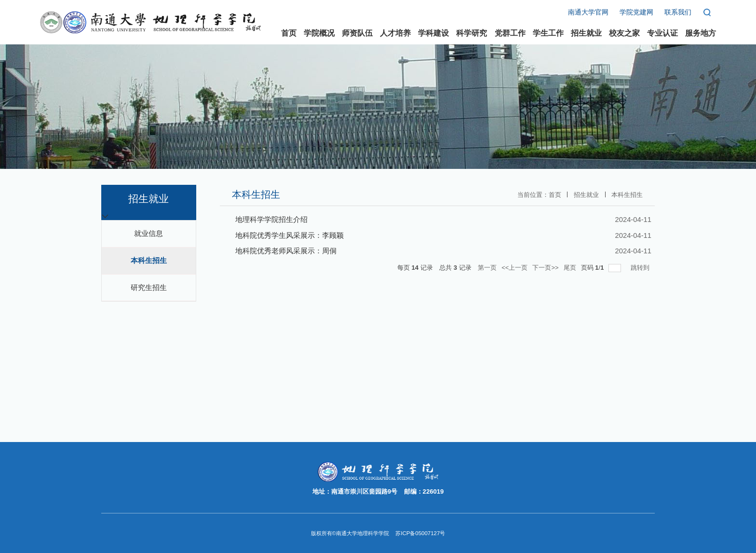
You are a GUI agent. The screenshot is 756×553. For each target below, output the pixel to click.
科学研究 (472, 33)
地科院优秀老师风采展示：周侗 (286, 251)
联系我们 (678, 13)
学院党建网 (636, 13)
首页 (289, 33)
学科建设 (433, 33)
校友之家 (624, 33)
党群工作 (510, 33)
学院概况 (319, 33)
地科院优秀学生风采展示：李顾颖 (290, 235)
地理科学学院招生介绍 (271, 220)
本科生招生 (627, 195)
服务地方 (701, 33)
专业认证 (662, 33)
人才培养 (395, 33)
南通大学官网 (588, 13)
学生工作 (548, 33)
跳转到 (641, 268)
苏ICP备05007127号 (420, 533)
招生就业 (586, 33)
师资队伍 (357, 33)
